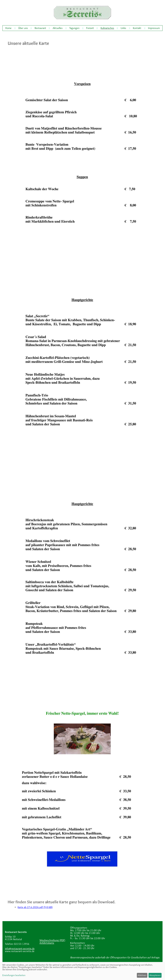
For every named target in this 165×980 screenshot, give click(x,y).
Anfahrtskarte (47, 943)
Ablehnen (142, 975)
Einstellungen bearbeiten (14, 975)
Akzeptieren (155, 975)
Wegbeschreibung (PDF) (52, 940)
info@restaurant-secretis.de (20, 949)
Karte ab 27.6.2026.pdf (35, 907)
